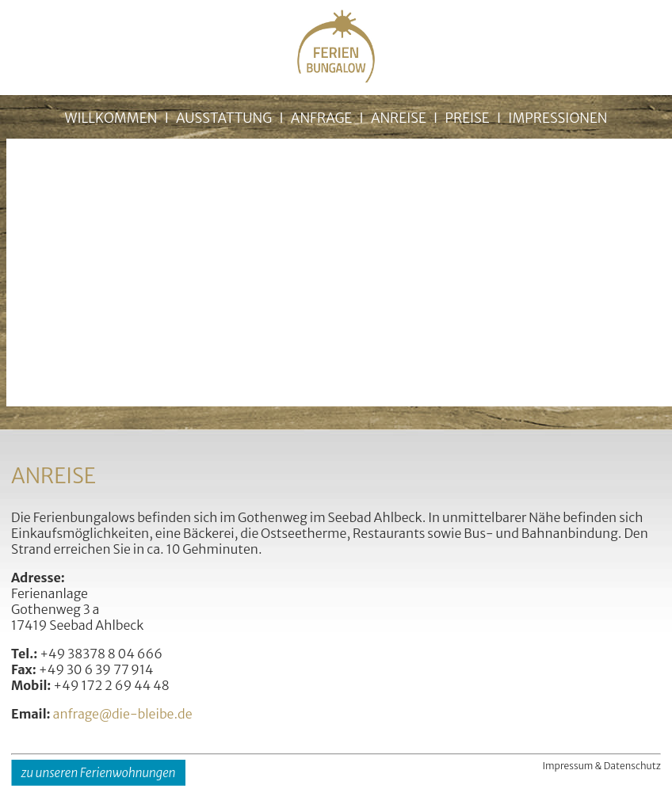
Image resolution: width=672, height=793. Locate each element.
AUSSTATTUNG (224, 118)
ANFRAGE (321, 118)
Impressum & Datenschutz (601, 766)
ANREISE (399, 118)
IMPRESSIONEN (557, 118)
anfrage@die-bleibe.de (123, 714)
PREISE (467, 118)
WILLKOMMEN (111, 118)
